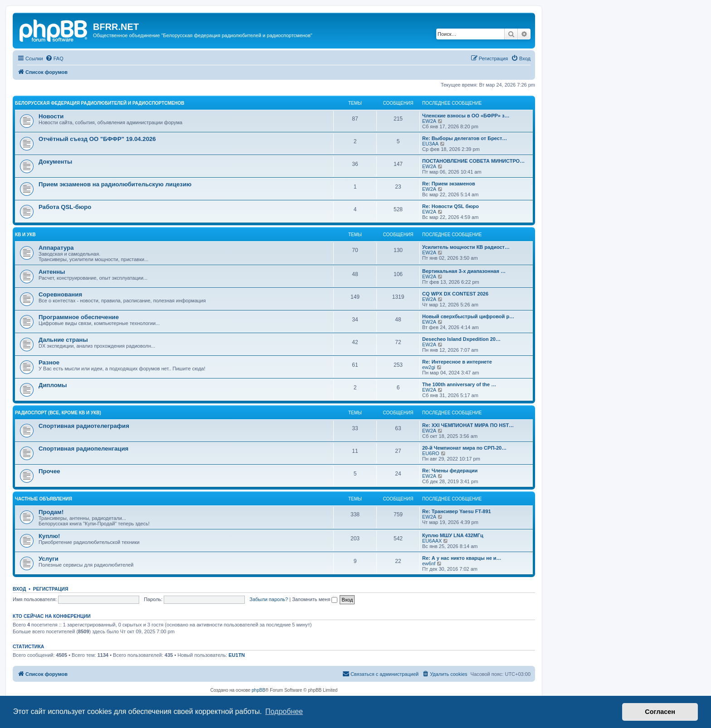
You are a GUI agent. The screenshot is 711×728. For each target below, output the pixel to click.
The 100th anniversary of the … (459, 384)
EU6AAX (432, 541)
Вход (19, 589)
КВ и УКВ (25, 235)
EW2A (429, 121)
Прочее (49, 471)
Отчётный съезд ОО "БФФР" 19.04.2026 (97, 139)
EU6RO (431, 453)
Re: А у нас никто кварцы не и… (462, 558)
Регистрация (51, 589)
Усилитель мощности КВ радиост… (466, 247)
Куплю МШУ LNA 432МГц (453, 535)
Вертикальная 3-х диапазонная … (464, 271)
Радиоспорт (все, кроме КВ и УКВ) (58, 413)
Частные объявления (44, 499)
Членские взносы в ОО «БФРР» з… (466, 116)
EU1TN (237, 655)
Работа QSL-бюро (65, 207)
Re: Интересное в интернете (457, 362)
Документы (55, 162)
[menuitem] (54, 58)
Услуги (49, 559)
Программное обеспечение (79, 317)
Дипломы (53, 385)
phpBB (258, 690)
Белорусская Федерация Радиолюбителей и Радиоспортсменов (100, 103)
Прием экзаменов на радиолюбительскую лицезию (115, 184)
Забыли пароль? (269, 599)
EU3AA (430, 144)
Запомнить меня (315, 599)
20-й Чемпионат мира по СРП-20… (464, 448)
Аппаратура (56, 248)
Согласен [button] (660, 712)
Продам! (51, 512)
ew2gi (429, 367)
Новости (51, 116)
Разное (49, 362)
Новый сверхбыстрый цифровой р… (468, 316)
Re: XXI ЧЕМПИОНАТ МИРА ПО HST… (468, 425)
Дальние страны (63, 340)
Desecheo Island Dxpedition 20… (461, 339)
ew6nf (429, 563)
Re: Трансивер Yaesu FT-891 (457, 511)
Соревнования (60, 294)
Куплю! (49, 536)
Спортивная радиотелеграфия (84, 426)
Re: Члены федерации (450, 471)
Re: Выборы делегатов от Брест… (465, 138)
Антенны (52, 272)
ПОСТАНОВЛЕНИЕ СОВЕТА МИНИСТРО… (473, 161)
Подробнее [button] (284, 711)
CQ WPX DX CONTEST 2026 (455, 294)
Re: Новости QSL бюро (450, 206)
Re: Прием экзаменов (449, 184)
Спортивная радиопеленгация (83, 449)
